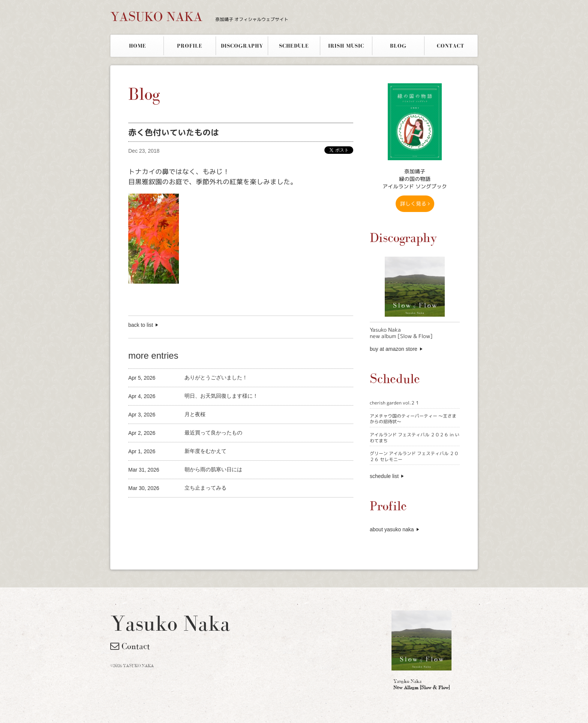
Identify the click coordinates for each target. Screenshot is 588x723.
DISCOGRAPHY (242, 46)
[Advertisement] (216, 510)
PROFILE (190, 46)
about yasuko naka (392, 529)
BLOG (398, 46)
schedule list (384, 476)
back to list (141, 325)
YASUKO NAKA (199, 17)
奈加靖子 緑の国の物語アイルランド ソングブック (415, 179)
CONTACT (451, 46)
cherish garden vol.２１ (395, 403)
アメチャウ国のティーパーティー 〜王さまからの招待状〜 (413, 419)
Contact (130, 646)
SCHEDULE (294, 46)
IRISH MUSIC (346, 46)
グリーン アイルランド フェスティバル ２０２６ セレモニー (414, 456)
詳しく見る (415, 204)
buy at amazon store (394, 349)
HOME (138, 46)
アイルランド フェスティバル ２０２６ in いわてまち (415, 438)
